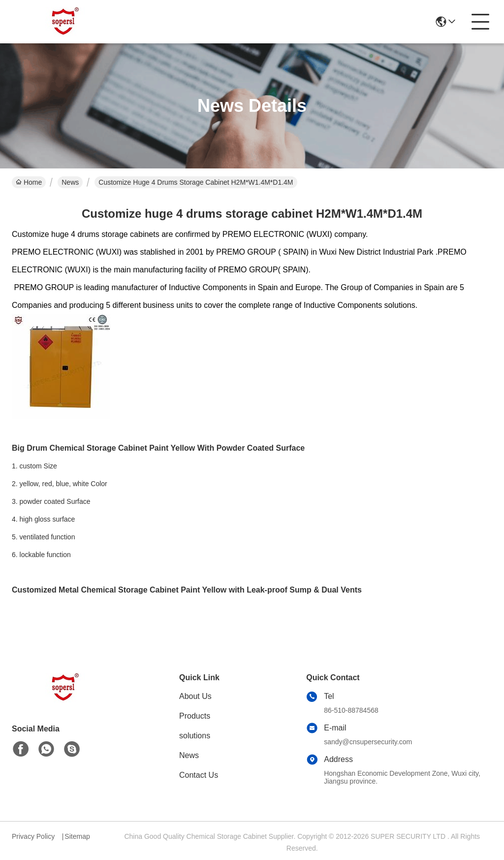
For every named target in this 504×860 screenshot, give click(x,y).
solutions (195, 736)
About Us (195, 696)
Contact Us (199, 775)
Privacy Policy (33, 836)
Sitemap (77, 836)
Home (29, 182)
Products (195, 716)
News (70, 182)
